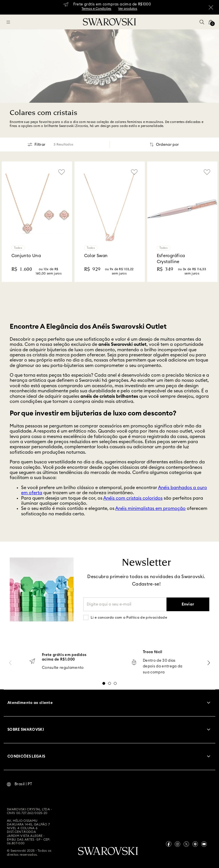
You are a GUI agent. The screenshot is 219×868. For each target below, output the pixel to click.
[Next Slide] (209, 663)
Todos (18, 248)
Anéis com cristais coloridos (133, 498)
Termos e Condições (96, 9)
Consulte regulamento (63, 668)
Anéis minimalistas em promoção (150, 508)
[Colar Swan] (110, 222)
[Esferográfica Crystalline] (182, 222)
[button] (202, 22)
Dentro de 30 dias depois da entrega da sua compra (163, 667)
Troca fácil (153, 652)
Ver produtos (128, 9)
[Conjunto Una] (37, 222)
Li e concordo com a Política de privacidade (129, 617)
